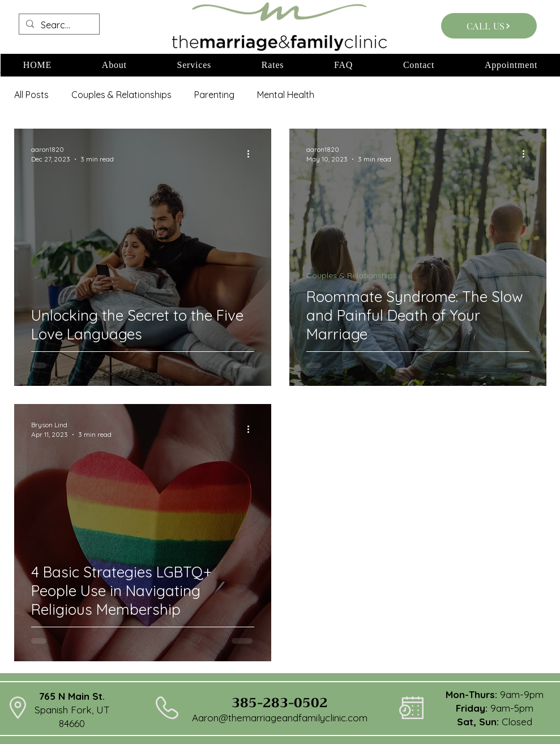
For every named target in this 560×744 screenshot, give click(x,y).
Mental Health (286, 95)
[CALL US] (489, 26)
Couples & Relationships (121, 95)
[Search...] (58, 25)
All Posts (31, 95)
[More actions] (253, 154)
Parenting (214, 95)
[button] (114, 65)
